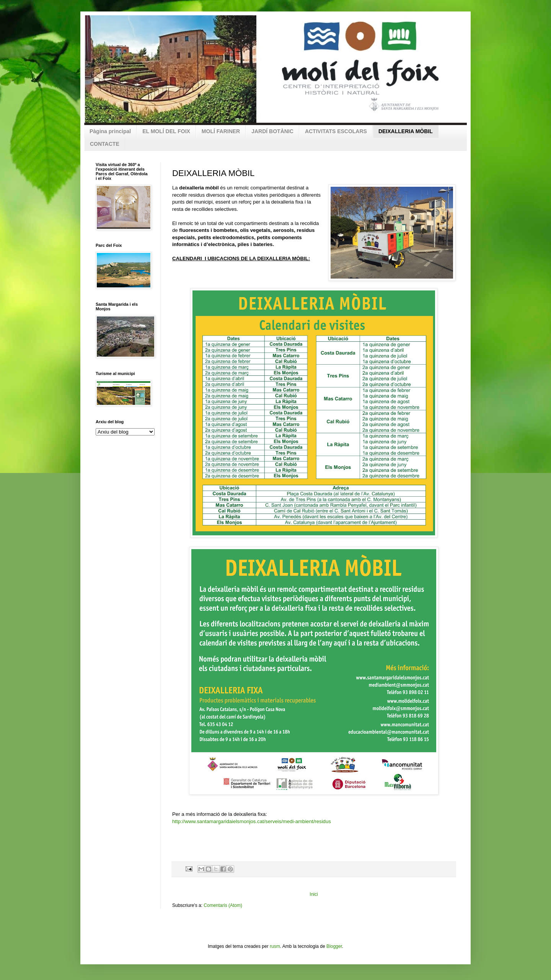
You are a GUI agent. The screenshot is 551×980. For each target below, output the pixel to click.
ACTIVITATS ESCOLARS (336, 131)
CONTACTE (105, 144)
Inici (314, 894)
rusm (275, 946)
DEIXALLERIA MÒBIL (406, 131)
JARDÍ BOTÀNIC (272, 131)
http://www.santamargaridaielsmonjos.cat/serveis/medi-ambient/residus (252, 821)
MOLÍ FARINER (221, 131)
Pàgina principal (110, 131)
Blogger (334, 946)
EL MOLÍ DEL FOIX (166, 131)
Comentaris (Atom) (223, 905)
